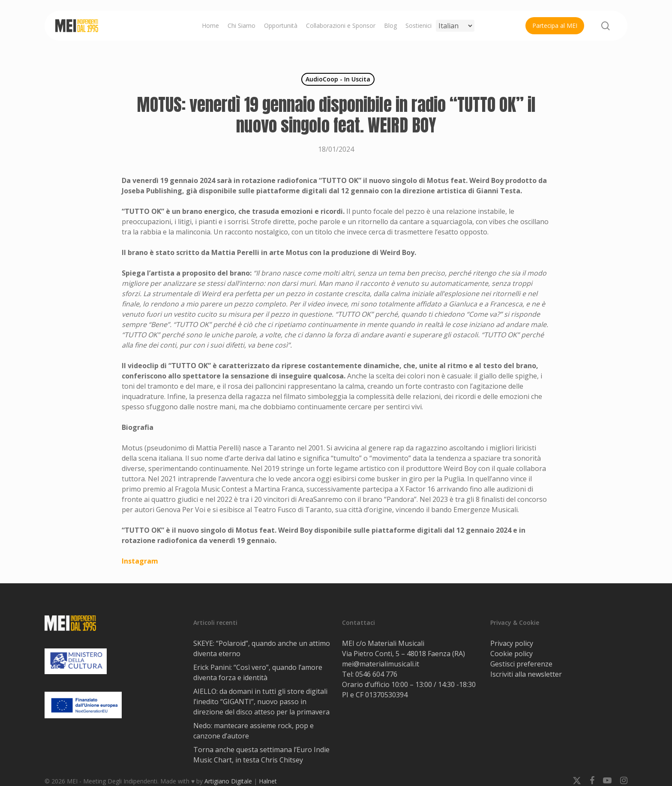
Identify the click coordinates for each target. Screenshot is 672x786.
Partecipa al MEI (555, 25)
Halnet (268, 781)
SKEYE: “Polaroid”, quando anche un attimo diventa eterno (262, 648)
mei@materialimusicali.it (381, 664)
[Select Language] (455, 26)
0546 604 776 (376, 674)
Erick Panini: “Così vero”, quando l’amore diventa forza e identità (258, 672)
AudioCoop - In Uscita (338, 79)
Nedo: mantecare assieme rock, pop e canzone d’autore (253, 731)
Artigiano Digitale (228, 781)
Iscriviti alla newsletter (526, 674)
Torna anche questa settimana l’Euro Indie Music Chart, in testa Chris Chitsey (261, 755)
